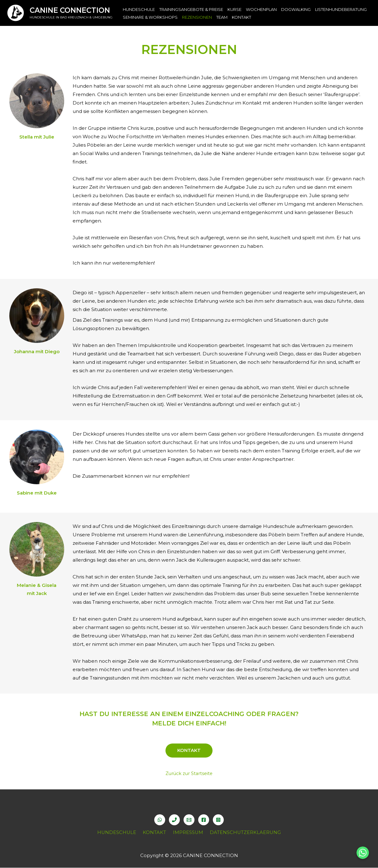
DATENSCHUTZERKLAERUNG (243, 833)
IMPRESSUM (187, 833)
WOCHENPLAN (261, 9)
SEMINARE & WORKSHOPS (150, 17)
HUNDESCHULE (139, 9)
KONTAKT (242, 17)
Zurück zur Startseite (189, 774)
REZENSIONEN (197, 17)
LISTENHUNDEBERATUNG (341, 9)
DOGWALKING (296, 9)
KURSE (234, 9)
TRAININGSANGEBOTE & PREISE (191, 9)
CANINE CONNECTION (70, 10)
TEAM (222, 17)
